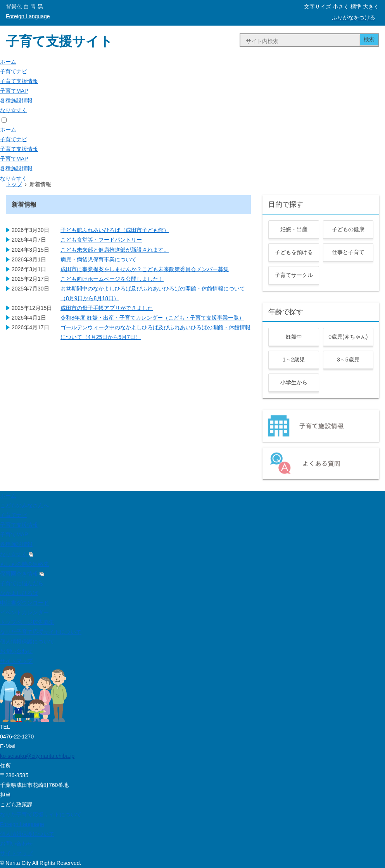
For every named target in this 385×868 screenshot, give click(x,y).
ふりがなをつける (354, 17)
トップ (14, 184)
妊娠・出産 (294, 229)
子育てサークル (294, 275)
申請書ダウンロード (24, 603)
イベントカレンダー (24, 612)
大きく (371, 7)
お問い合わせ (16, 651)
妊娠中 (294, 337)
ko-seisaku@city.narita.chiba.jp (37, 756)
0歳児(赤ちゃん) (348, 337)
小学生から (294, 382)
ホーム (8, 62)
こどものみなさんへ (24, 505)
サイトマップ (16, 661)
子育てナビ (14, 71)
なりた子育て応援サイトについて (41, 632)
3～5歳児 (348, 360)
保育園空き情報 (22, 574)
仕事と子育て (348, 252)
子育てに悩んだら (22, 583)
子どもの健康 (348, 229)
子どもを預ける (294, 252)
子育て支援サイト (59, 41)
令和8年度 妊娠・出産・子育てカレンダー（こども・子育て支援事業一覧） (152, 318)
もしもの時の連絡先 (24, 564)
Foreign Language (28, 16)
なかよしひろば (19, 593)
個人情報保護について (27, 641)
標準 (356, 7)
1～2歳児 (294, 360)
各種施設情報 (16, 100)
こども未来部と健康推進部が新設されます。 (115, 250)
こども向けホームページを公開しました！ (112, 279)
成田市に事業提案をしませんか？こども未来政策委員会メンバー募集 (145, 269)
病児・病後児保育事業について (98, 259)
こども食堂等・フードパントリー (101, 240)
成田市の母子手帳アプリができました (107, 308)
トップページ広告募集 (27, 622)
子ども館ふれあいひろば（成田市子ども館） (115, 230)
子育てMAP (14, 91)
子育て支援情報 (19, 81)
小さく (341, 7)
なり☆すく (14, 110)
